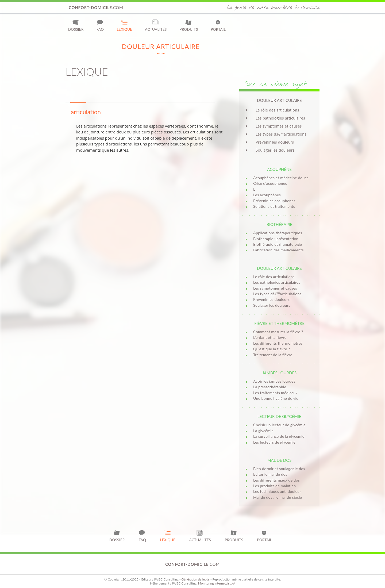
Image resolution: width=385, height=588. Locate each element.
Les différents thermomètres (278, 343)
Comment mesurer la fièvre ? (278, 332)
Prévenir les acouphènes (274, 201)
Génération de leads (195, 579)
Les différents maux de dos (276, 480)
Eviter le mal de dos (270, 474)
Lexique (125, 25)
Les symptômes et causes (279, 126)
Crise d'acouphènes (270, 183)
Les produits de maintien (274, 486)
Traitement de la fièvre (273, 355)
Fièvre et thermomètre (279, 323)
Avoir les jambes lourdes (274, 381)
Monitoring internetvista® (217, 583)
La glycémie (263, 431)
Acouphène (279, 169)
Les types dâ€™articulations (281, 134)
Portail (218, 25)
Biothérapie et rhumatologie (278, 244)
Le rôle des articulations (277, 110)
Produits (189, 25)
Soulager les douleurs (275, 150)
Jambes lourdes (279, 373)
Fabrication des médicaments (278, 250)
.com (96, 7)
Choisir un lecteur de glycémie (279, 425)
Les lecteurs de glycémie (274, 442)
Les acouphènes (267, 195)
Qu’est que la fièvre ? (272, 349)
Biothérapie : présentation (276, 239)
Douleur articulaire (279, 268)
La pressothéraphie (270, 387)
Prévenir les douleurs (275, 142)
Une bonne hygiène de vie (276, 398)
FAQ (100, 25)
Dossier (76, 25)
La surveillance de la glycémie (279, 436)
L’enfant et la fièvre (270, 337)
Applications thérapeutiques (278, 233)
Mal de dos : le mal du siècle (278, 497)
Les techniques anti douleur (277, 491)
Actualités (156, 25)
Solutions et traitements (274, 206)
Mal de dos (280, 460)
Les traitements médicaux (275, 393)
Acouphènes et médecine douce (281, 178)
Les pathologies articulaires (280, 118)
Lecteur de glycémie (279, 416)
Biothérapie (279, 224)
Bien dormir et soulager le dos (279, 469)
